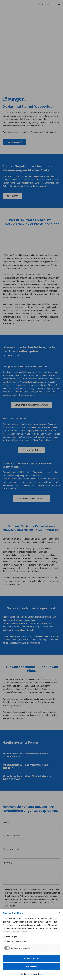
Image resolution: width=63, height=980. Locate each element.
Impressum (8, 941)
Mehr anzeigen (10, 937)
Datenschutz (20, 941)
